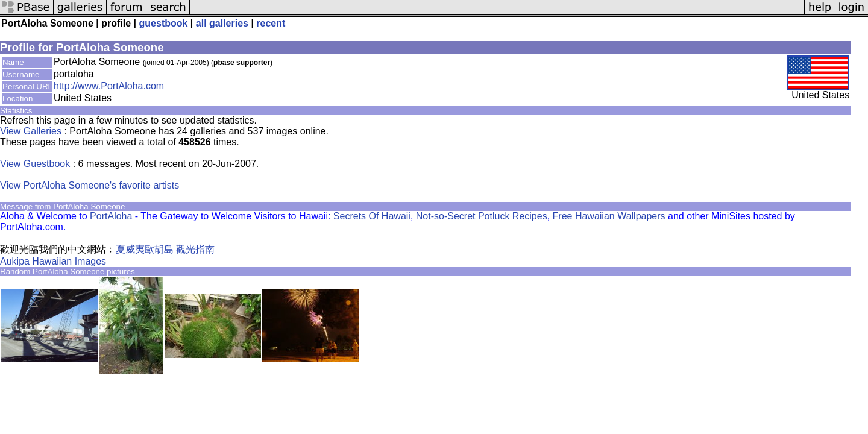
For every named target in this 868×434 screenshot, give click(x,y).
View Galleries (31, 131)
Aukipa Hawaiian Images (53, 261)
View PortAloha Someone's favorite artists (90, 185)
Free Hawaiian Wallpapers (609, 216)
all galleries (222, 23)
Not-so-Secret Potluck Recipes (482, 216)
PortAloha (111, 216)
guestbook (164, 23)
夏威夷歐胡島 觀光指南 (165, 249)
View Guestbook (35, 164)
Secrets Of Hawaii (372, 216)
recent (271, 23)
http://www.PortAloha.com (109, 86)
